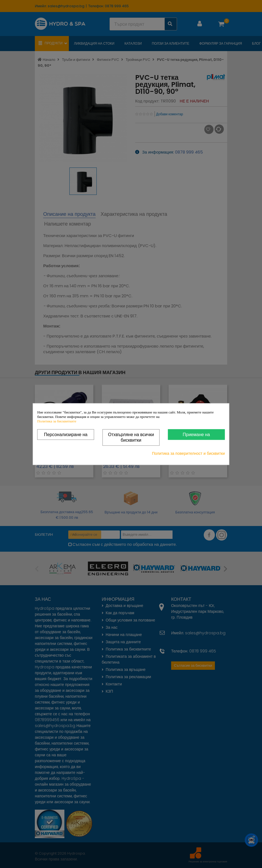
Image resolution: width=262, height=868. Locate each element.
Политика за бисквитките (57, 421)
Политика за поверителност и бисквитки (188, 453)
